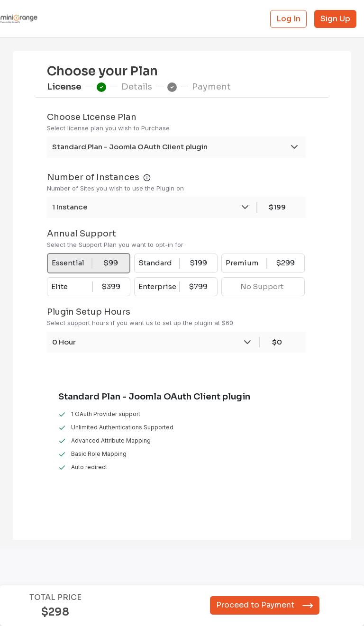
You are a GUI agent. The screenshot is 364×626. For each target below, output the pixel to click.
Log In (288, 19)
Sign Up (335, 19)
